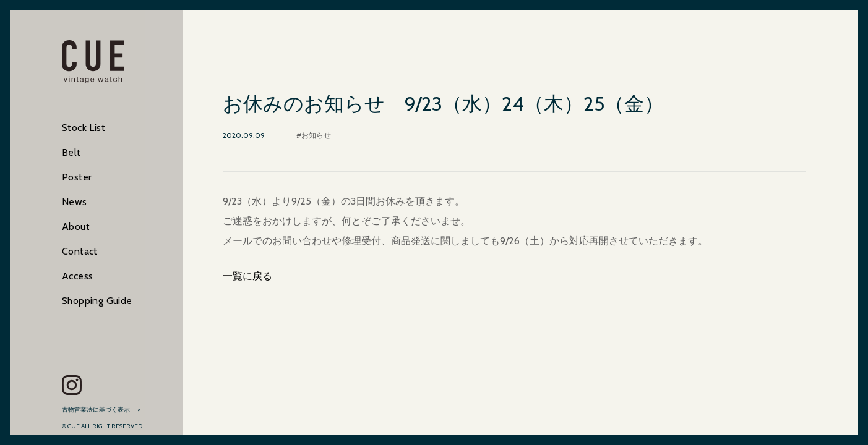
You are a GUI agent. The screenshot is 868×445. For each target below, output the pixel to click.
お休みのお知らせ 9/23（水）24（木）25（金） (443, 104)
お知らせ (316, 135)
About (76, 227)
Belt (71, 152)
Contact (80, 251)
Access (77, 276)
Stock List (84, 128)
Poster (77, 177)
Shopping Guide (97, 301)
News (75, 202)
